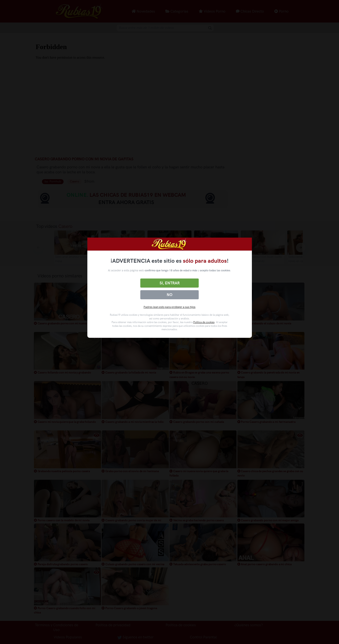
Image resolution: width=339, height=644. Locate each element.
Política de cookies (204, 322)
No (169, 295)
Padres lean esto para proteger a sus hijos (169, 307)
